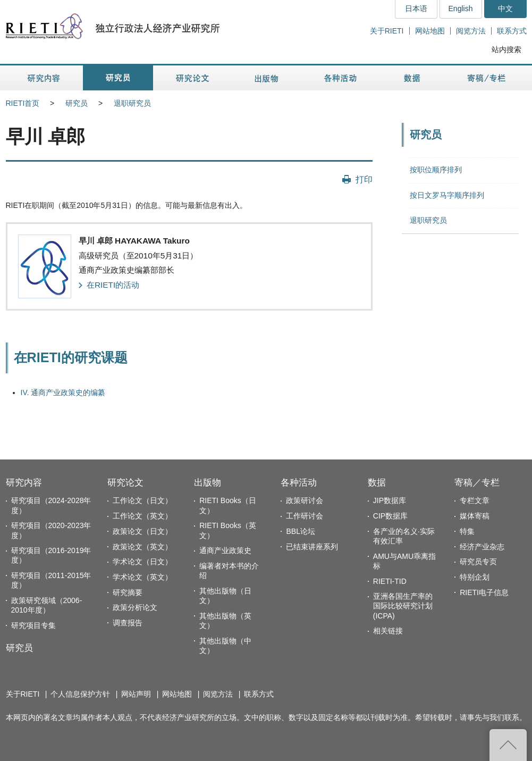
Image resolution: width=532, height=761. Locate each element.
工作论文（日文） (142, 500)
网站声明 (136, 694)
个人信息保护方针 (80, 694)
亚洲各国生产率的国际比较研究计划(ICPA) (403, 606)
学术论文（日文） (142, 562)
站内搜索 (506, 49)
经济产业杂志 (482, 547)
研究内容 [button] (44, 78)
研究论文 (125, 483)
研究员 (77, 103)
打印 (364, 179)
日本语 (416, 9)
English (461, 9)
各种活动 (299, 483)
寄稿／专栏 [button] (487, 78)
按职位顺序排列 (436, 170)
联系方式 (512, 31)
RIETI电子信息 (484, 592)
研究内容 (24, 483)
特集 (467, 531)
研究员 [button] (118, 78)
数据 (377, 483)
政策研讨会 (305, 500)
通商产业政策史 (225, 550)
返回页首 (508, 745)
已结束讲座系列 (312, 547)
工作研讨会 (305, 516)
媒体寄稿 (475, 516)
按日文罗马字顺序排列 (447, 195)
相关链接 (388, 631)
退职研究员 (132, 103)
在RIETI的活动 (113, 285)
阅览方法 (471, 31)
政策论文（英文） (142, 547)
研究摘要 (128, 592)
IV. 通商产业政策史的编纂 (63, 392)
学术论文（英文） (142, 577)
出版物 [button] (266, 78)
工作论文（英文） (142, 516)
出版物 (208, 483)
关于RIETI (387, 31)
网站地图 (430, 31)
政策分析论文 (135, 607)
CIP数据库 (390, 516)
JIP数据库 (390, 500)
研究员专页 (478, 562)
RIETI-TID (390, 581)
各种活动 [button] (340, 78)
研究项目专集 (33, 625)
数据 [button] (413, 78)
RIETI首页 (23, 103)
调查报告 (128, 623)
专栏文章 (475, 500)
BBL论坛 (300, 531)
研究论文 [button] (192, 78)
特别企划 (475, 577)
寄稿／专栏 (477, 483)
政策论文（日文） (142, 531)
